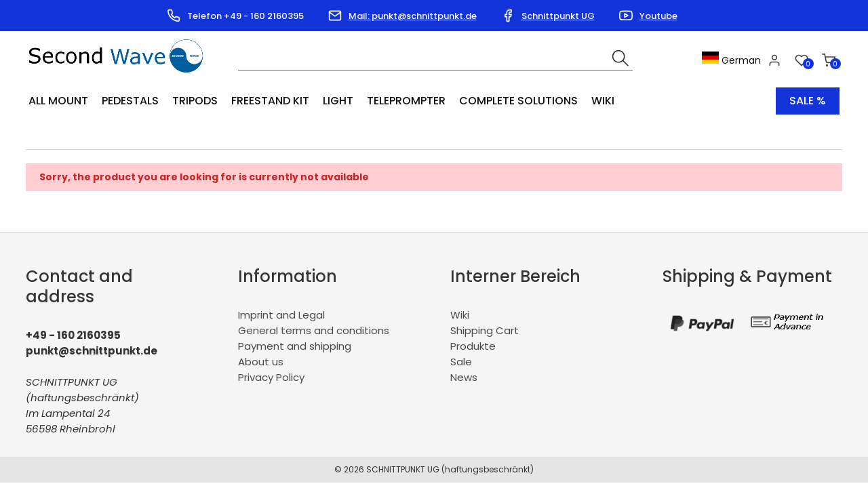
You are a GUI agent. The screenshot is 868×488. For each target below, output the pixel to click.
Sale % (808, 101)
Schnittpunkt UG (558, 16)
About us (261, 362)
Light (338, 101)
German (731, 60)
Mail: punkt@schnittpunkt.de (413, 16)
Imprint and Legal (281, 315)
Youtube (658, 16)
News (464, 377)
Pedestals (130, 101)
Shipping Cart (485, 330)
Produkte (473, 346)
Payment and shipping (295, 346)
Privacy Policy (271, 377)
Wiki (603, 101)
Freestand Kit (270, 101)
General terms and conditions (314, 330)
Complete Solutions (518, 101)
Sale (461, 362)
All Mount (58, 101)
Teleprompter (406, 101)
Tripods (195, 101)
